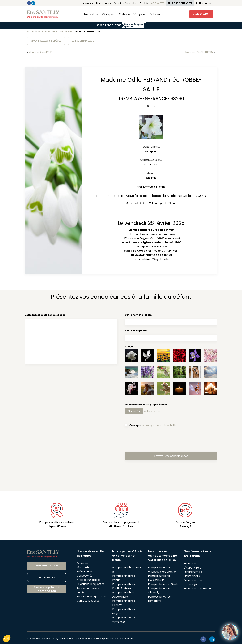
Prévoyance (140, 14)
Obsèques (108, 14)
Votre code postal (171, 335)
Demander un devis (47, 566)
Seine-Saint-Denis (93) (63, 31)
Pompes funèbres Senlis (163, 584)
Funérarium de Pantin (197, 589)
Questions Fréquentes (91, 584)
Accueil (31, 31)
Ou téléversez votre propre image (171, 409)
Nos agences (205, 3)
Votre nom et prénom (171, 320)
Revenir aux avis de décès (46, 41)
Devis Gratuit (201, 14)
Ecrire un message (83, 41)
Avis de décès (91, 14)
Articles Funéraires (89, 580)
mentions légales (91, 639)
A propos (88, 3)
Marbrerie (124, 14)
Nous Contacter (180, 3)
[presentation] (149, 439)
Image (129, 347)
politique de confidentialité (118, 639)
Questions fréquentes (125, 3)
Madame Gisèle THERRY (198, 52)
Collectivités (156, 14)
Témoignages (103, 3)
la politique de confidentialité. (160, 425)
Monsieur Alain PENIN (42, 52)
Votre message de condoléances (71, 339)
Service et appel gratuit (47, 589)
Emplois (144, 3)
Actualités (158, 3)
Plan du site (73, 639)
